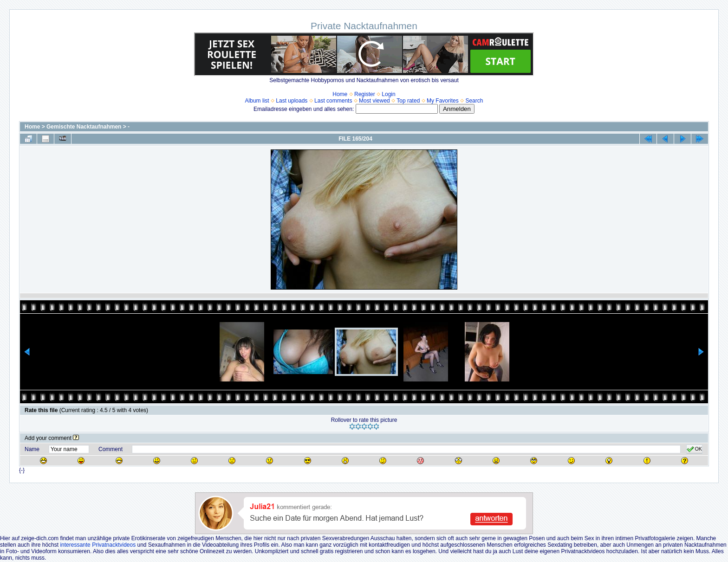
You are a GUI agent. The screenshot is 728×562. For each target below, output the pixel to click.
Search (474, 101)
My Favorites (443, 101)
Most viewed (374, 101)
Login (388, 94)
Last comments (333, 101)
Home (340, 94)
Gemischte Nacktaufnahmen (84, 127)
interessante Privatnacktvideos (98, 545)
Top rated (408, 101)
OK (694, 449)
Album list (257, 101)
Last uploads (292, 101)
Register (365, 94)
